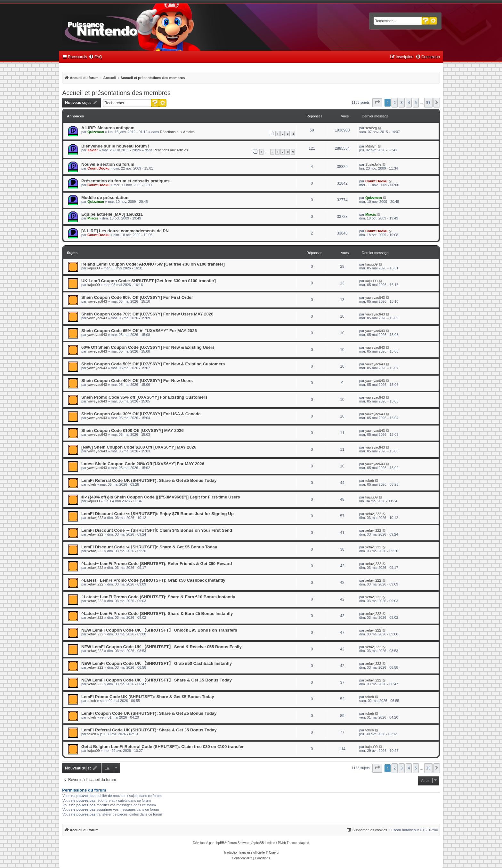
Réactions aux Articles (177, 132)
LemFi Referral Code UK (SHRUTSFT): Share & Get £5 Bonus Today (149, 480)
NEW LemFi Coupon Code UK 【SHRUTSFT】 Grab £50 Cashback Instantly (157, 663)
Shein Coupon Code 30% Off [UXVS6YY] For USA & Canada (141, 414)
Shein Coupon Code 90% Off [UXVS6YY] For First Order (137, 297)
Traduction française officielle (244, 852)
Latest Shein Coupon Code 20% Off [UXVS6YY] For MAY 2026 (143, 464)
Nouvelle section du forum (108, 164)
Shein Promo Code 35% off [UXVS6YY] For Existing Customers (144, 397)
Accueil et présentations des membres (116, 93)
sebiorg (371, 128)
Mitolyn (371, 146)
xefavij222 (95, 518)
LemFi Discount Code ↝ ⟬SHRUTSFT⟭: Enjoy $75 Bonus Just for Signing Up (158, 514)
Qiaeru (274, 852)
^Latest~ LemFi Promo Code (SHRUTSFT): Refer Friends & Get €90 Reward (157, 564)
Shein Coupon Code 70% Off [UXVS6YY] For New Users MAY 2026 (147, 314)
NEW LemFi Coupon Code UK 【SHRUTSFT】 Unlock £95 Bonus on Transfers (159, 630)
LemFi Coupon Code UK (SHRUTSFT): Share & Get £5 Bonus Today (149, 713)
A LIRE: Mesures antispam (108, 128)
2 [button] (395, 103)
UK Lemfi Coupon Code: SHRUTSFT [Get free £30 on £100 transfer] (149, 281)
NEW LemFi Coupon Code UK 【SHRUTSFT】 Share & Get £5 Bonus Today (157, 680)
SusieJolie (373, 164)
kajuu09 (94, 268)
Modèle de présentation (105, 198)
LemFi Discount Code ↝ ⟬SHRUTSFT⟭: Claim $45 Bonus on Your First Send (157, 530)
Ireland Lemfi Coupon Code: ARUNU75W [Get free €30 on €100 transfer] (153, 264)
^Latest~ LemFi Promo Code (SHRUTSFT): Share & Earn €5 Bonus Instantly (157, 613)
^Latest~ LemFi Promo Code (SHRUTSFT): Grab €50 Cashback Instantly (153, 580)
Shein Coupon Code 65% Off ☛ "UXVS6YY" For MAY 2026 (139, 331)
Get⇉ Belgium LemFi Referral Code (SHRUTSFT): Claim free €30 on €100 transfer (162, 747)
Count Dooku (98, 168)
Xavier (93, 150)
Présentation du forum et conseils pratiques (125, 181)
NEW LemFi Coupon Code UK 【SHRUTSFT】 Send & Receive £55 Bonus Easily (162, 647)
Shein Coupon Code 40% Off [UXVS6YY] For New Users (137, 381)
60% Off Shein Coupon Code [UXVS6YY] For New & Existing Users (148, 347)
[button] (377, 103)
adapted (303, 843)
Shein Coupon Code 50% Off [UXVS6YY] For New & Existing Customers (153, 364)
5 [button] (416, 103)
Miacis (93, 218)
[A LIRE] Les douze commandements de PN (125, 231)
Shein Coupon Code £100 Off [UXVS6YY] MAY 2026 (133, 430)
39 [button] (428, 103)
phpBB (219, 843)
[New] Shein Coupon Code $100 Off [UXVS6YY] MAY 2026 (139, 447)
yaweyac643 (97, 301)
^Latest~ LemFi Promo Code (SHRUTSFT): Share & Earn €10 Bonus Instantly (158, 597)
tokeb (92, 484)
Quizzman (96, 132)
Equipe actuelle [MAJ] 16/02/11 (112, 214)
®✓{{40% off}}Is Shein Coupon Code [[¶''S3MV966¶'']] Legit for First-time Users (161, 497)
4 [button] (409, 103)
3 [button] (402, 103)
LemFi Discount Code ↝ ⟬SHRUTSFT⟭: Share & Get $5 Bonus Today (149, 547)
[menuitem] (95, 57)
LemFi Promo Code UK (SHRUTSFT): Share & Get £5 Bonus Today (148, 697)
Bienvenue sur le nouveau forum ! (115, 146)
